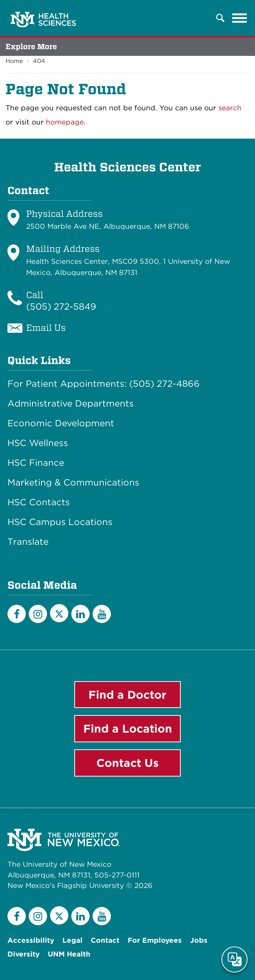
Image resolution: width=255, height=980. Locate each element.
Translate (28, 542)
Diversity (24, 954)
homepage (65, 122)
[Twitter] (59, 613)
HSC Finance (36, 463)
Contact (105, 940)
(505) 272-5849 (61, 306)
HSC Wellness (38, 443)
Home (14, 61)
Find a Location (128, 728)
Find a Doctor (127, 695)
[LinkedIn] (80, 614)
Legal (72, 940)
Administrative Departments (71, 404)
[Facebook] (17, 614)
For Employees (155, 940)
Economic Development (61, 423)
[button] (220, 18)
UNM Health (69, 954)
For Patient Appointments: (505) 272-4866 (104, 384)
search (230, 108)
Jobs (199, 940)
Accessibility (31, 940)
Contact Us (127, 763)
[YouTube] (102, 614)
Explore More (31, 47)
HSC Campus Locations (60, 522)
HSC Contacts (39, 502)
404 (39, 61)
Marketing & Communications (73, 483)
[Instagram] (38, 614)
